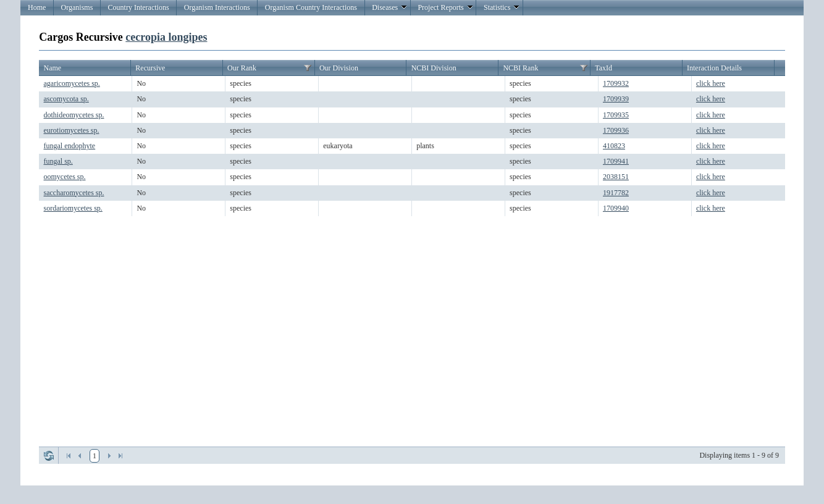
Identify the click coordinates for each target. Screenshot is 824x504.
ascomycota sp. (66, 99)
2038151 (616, 177)
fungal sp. (58, 161)
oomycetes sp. (65, 177)
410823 (614, 146)
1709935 (616, 115)
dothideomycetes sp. (74, 115)
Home (37, 7)
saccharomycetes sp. (74, 193)
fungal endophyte (70, 146)
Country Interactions (139, 7)
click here (711, 83)
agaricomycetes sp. (72, 83)
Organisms (77, 7)
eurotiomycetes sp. (72, 130)
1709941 (616, 161)
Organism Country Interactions (311, 7)
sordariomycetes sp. (73, 208)
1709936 (616, 130)
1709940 (616, 208)
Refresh (49, 456)
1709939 (616, 99)
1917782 (616, 193)
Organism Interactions (217, 7)
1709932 (616, 83)
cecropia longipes (166, 37)
